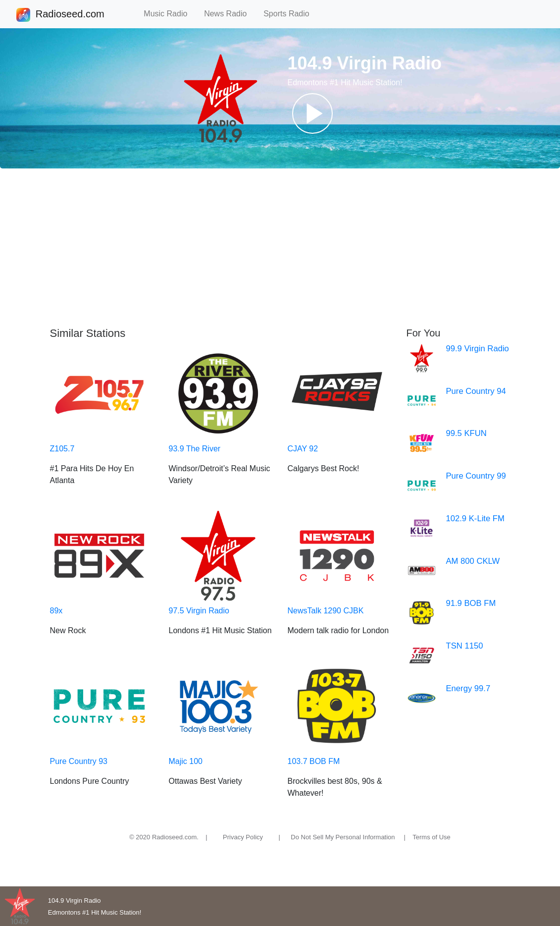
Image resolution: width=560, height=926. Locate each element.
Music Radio (170, 14)
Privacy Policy (243, 837)
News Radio (230, 14)
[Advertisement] (280, 248)
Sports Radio (291, 14)
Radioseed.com (70, 15)
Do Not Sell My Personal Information (343, 837)
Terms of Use (432, 837)
